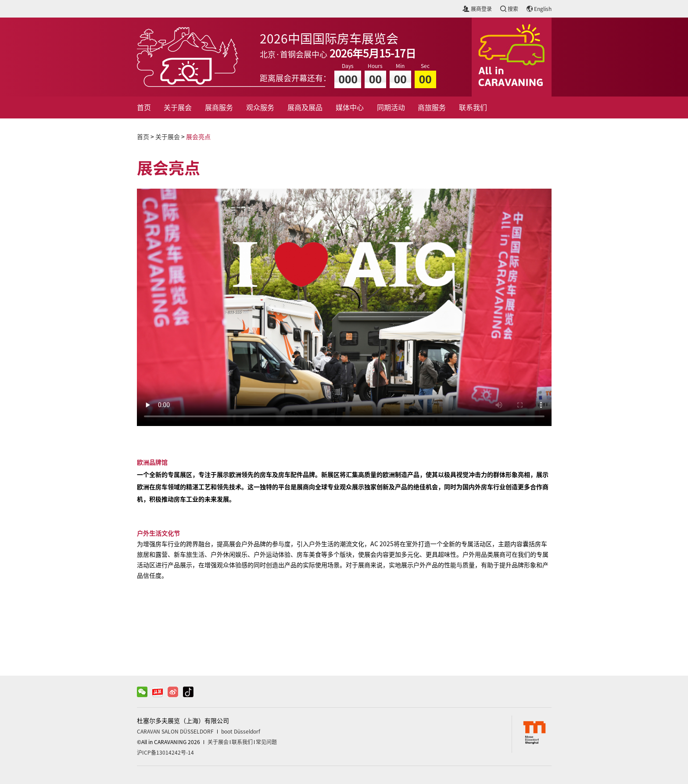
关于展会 (178, 107)
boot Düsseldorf (241, 731)
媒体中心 (350, 107)
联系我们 (473, 107)
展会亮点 (198, 137)
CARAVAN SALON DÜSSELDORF (175, 731)
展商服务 (219, 107)
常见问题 (266, 742)
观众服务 (260, 107)
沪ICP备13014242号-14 (165, 752)
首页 (144, 107)
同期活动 (391, 107)
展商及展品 (305, 107)
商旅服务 (432, 107)
